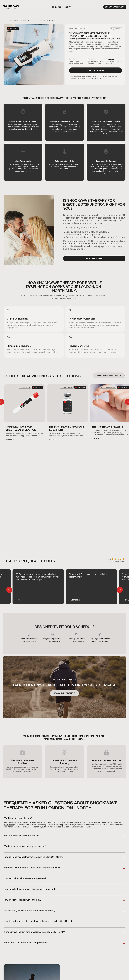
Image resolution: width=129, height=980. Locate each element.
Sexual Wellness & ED (17, 21)
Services (6, 21)
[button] (57, 7)
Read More (10, 439)
